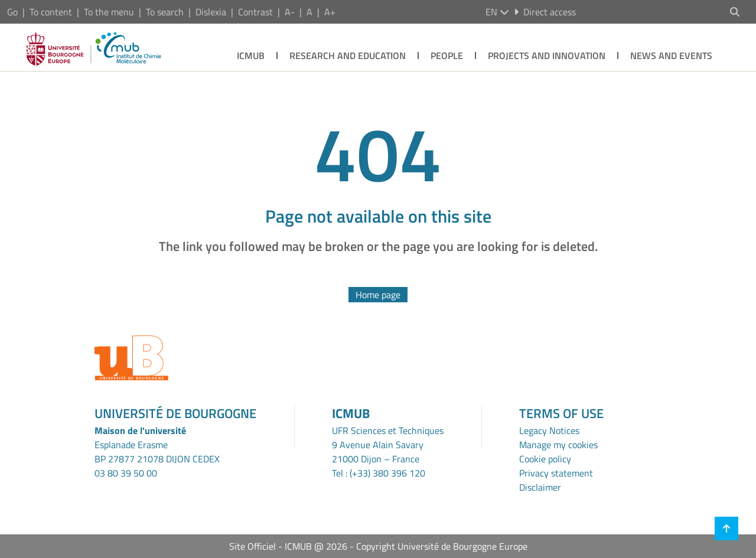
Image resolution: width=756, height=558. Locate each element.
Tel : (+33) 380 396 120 (379, 473)
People (447, 56)
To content (51, 12)
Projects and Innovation (547, 56)
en (497, 12)
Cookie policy (545, 459)
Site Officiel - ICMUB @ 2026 (288, 546)
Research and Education (348, 56)
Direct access (545, 12)
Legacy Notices (549, 430)
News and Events (671, 56)
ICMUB (251, 56)
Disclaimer (540, 487)
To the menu (109, 12)
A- (290, 12)
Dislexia (211, 12)
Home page (378, 295)
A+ (330, 12)
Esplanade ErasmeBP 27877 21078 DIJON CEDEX (157, 452)
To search (165, 12)
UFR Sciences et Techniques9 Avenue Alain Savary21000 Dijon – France (388, 445)
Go (12, 12)
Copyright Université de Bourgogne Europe (442, 546)
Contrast (255, 12)
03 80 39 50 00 (126, 473)
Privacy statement (556, 473)
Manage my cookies (558, 445)
